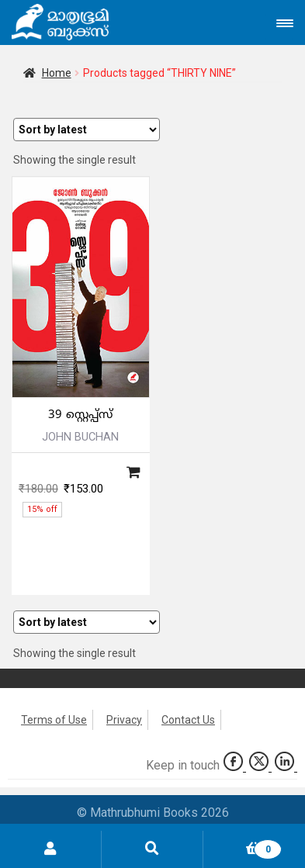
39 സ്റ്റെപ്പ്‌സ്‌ (80, 415)
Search (152, 849)
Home (57, 73)
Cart (243, 846)
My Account (51, 849)
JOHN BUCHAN (80, 437)
